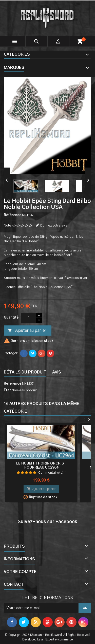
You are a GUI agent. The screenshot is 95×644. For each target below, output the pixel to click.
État (7, 390)
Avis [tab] (57, 372)
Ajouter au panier (27, 331)
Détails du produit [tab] (25, 372)
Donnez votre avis (54, 226)
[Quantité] (29, 318)
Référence (13, 215)
